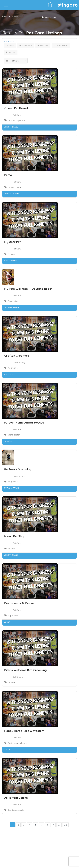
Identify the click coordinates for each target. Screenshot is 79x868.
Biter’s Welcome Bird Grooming (25, 670)
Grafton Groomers (17, 356)
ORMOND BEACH (11, 194)
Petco (8, 175)
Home (5, 16)
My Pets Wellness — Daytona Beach (28, 289)
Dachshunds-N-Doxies (19, 603)
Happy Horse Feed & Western (24, 731)
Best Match (61, 45)
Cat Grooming (19, 362)
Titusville (8, 441)
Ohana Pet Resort (16, 108)
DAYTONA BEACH (11, 307)
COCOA (7, 622)
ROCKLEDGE (9, 374)
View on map (51, 17)
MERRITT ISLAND (11, 127)
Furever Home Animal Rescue (24, 422)
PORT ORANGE (10, 261)
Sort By (11, 52)
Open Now (26, 45)
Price (10, 45)
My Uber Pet (12, 242)
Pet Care (17, 115)
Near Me (43, 45)
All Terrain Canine (16, 798)
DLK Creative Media (50, 854)
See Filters (9, 41)
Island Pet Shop (15, 536)
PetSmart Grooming (18, 469)
